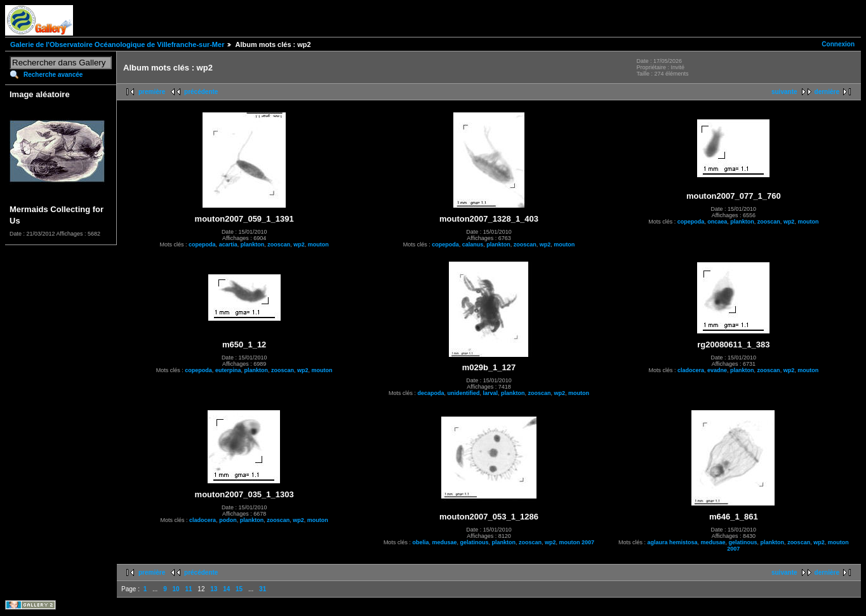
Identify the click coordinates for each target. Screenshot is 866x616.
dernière (827, 92)
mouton (318, 244)
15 (239, 589)
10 (176, 589)
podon (228, 520)
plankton (253, 244)
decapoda (430, 393)
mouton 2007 (577, 542)
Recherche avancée (53, 75)
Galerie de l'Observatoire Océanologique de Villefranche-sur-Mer (117, 44)
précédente (201, 92)
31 (263, 589)
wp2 (299, 244)
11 (188, 589)
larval (490, 393)
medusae (444, 542)
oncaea (717, 222)
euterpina (228, 370)
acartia (228, 244)
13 (214, 589)
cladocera (691, 370)
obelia (420, 542)
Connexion (838, 44)
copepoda (202, 244)
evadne (717, 370)
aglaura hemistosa (672, 542)
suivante (784, 92)
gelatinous (474, 542)
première (152, 92)
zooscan (279, 244)
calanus (473, 244)
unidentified (463, 393)
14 (226, 589)
